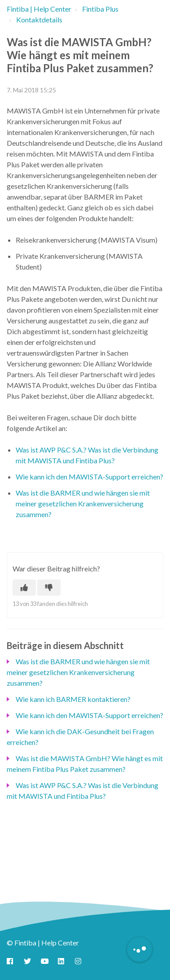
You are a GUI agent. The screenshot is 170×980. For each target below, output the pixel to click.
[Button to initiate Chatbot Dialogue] (139, 950)
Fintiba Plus (100, 9)
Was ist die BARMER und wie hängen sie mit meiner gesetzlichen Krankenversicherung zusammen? (83, 503)
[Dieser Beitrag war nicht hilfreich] (49, 588)
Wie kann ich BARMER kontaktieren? (73, 699)
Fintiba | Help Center (39, 9)
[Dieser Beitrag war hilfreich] (24, 588)
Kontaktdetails (39, 20)
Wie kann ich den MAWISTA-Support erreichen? (89, 477)
